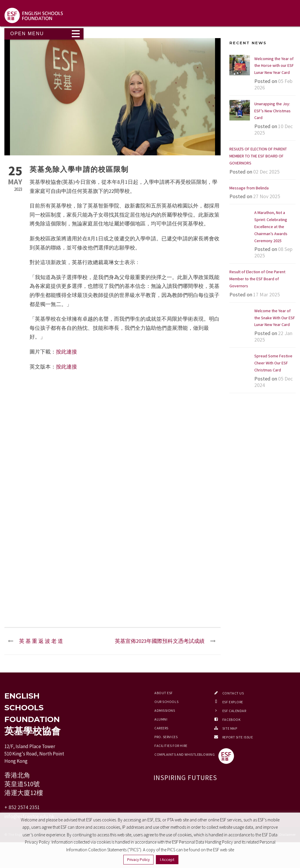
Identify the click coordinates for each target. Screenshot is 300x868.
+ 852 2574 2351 (22, 807)
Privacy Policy (138, 860)
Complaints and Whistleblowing (185, 754)
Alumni (161, 719)
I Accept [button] (167, 859)
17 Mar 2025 (266, 294)
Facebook (231, 720)
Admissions (165, 710)
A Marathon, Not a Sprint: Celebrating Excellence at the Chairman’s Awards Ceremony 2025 (271, 226)
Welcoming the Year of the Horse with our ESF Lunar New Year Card (274, 66)
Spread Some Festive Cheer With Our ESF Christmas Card (273, 363)
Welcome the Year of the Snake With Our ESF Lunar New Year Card (275, 318)
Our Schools (166, 702)
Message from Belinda (249, 188)
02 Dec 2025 (266, 172)
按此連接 (67, 352)
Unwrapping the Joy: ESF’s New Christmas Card (272, 111)
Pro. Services (166, 737)
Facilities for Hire (171, 746)
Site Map (230, 728)
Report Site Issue (238, 737)
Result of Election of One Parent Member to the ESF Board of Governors (257, 279)
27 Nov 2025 (267, 196)
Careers (161, 728)
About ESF (164, 693)
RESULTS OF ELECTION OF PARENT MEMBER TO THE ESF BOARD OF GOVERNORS (258, 156)
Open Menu (27, 34)
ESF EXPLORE (233, 702)
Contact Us (233, 693)
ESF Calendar (234, 711)
